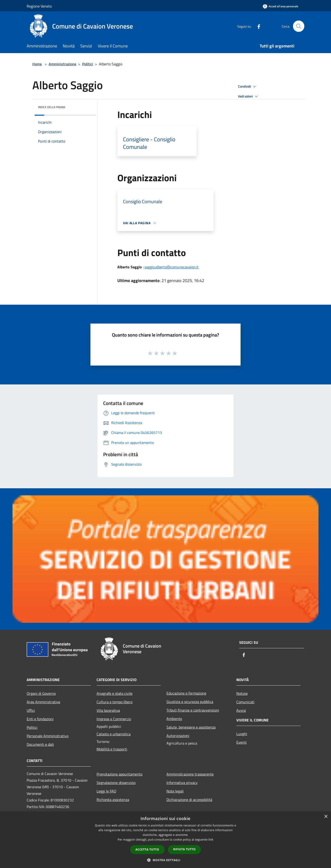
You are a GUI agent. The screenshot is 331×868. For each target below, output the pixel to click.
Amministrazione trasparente (190, 774)
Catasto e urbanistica (114, 734)
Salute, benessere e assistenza (191, 727)
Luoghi (242, 734)
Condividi (248, 87)
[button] (165, 860)
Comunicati (245, 702)
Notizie (242, 693)
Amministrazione (62, 64)
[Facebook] (257, 26)
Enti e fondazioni (40, 719)
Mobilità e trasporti (112, 749)
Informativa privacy (182, 783)
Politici (88, 64)
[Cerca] (299, 26)
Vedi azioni (249, 97)
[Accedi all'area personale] (280, 6)
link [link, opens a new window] (211, 840)
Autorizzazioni (178, 736)
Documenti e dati (40, 744)
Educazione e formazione (186, 693)
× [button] (326, 817)
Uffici (31, 710)
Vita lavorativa (108, 710)
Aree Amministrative (43, 702)
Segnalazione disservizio (116, 783)
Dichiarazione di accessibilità (189, 800)
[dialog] (165, 840)
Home (37, 64)
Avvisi (241, 710)
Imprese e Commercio (114, 719)
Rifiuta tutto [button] (185, 849)
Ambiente (174, 719)
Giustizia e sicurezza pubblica (190, 702)
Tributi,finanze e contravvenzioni (193, 710)
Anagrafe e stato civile (115, 693)
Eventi (242, 742)
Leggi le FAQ (106, 791)
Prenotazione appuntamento (119, 774)
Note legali (175, 791)
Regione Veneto (39, 6)
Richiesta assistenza (113, 800)
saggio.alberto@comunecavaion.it (172, 267)
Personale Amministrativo (48, 736)
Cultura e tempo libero (115, 702)
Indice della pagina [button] (52, 107)
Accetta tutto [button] (147, 849)
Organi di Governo (41, 693)
